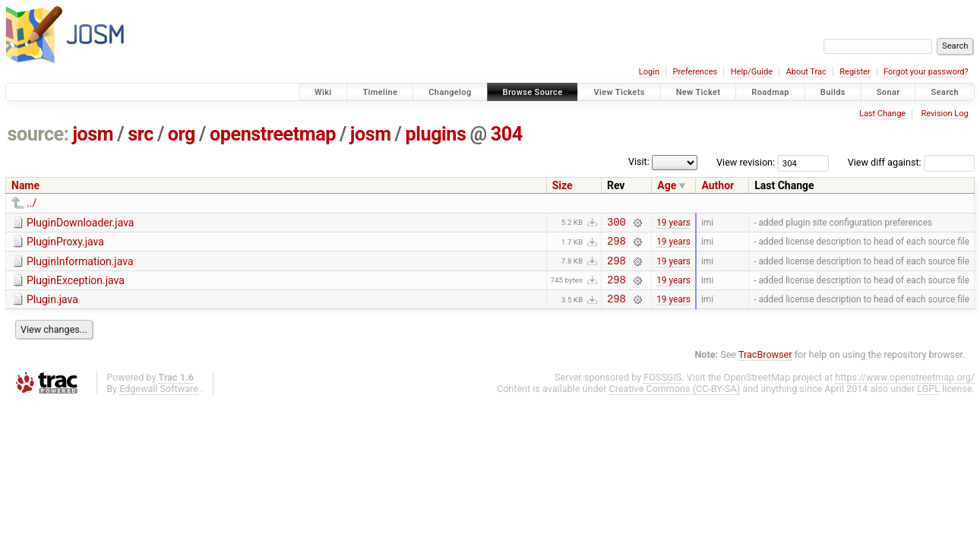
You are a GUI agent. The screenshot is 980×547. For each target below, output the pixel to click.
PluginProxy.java (65, 244)
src (141, 134)
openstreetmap (273, 134)
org (182, 134)
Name (25, 185)
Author (718, 185)
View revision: (746, 162)
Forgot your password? (926, 72)
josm (93, 134)
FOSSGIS (662, 389)
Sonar (888, 92)
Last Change (882, 114)
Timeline (380, 92)
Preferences (695, 72)
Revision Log (944, 114)
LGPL (928, 400)
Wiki (323, 92)
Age (667, 185)
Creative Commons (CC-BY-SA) (675, 400)
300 (616, 224)
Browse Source (533, 92)
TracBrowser (765, 366)
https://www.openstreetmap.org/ (905, 389)
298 (616, 245)
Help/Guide (752, 72)
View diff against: (911, 162)
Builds (833, 92)
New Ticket (699, 92)
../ (32, 203)
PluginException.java (76, 287)
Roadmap (770, 92)
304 (507, 134)
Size (563, 185)
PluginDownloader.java (80, 223)
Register (855, 72)
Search (945, 92)
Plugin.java (52, 308)
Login (649, 72)
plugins (436, 134)
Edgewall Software (159, 400)
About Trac (806, 72)
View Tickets (619, 92)
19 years (673, 223)
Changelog (450, 92)
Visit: (639, 161)
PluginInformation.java (80, 266)
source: (38, 134)
